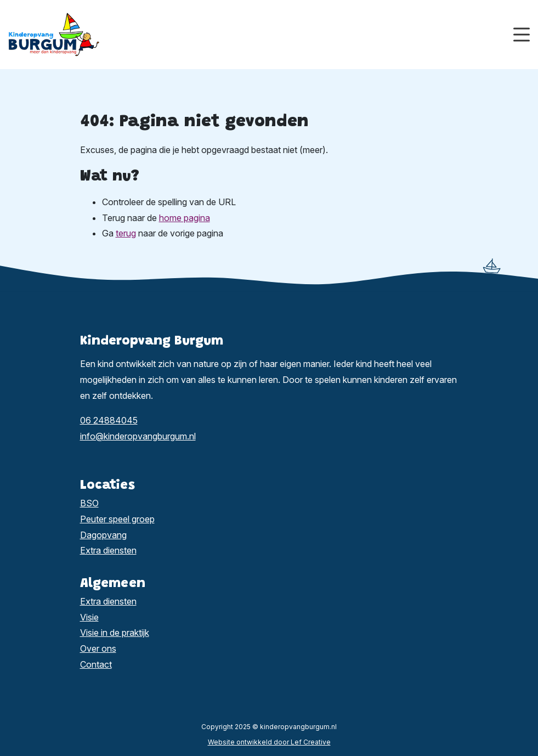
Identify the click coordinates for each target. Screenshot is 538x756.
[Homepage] (261, 33)
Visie (89, 617)
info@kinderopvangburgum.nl (138, 436)
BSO (89, 503)
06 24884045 (109, 420)
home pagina (185, 218)
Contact (96, 664)
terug (126, 233)
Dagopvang (103, 535)
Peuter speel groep (117, 519)
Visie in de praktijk (115, 633)
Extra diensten (108, 550)
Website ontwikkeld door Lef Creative (269, 742)
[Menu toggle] (522, 35)
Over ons (98, 648)
